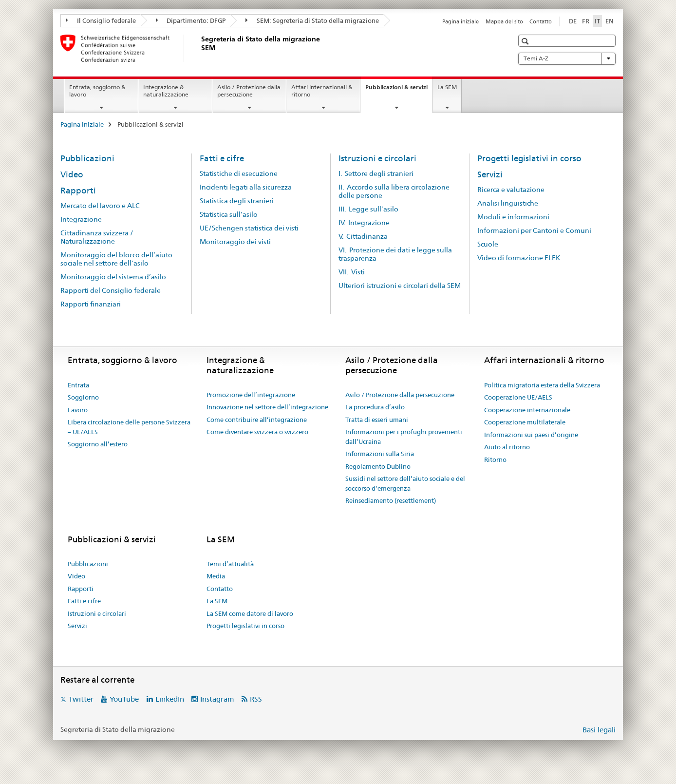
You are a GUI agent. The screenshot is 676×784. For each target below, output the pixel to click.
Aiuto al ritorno (507, 447)
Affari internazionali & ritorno (322, 91)
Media (216, 576)
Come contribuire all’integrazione (257, 420)
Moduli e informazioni (513, 217)
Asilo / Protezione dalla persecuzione (249, 91)
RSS (256, 699)
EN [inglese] (610, 21)
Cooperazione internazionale (527, 410)
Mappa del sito (504, 21)
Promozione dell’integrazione (251, 395)
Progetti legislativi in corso (529, 158)
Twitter (81, 699)
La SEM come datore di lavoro (250, 613)
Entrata (78, 385)
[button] (526, 41)
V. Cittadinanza (363, 236)
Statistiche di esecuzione (239, 173)
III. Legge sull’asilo (368, 209)
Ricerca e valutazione (511, 190)
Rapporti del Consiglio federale (111, 290)
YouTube (124, 699)
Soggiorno (83, 397)
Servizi (490, 174)
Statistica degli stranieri (237, 201)
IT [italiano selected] (597, 21)
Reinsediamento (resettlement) (391, 500)
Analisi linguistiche (508, 203)
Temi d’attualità (230, 564)
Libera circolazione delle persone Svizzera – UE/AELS (129, 427)
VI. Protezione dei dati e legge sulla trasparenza (395, 254)
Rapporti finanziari (91, 304)
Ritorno (495, 459)
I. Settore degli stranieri (376, 173)
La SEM (447, 87)
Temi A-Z (567, 58)
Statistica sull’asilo (229, 214)
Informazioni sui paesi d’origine (531, 435)
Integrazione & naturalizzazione (166, 91)
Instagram (217, 699)
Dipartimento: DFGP (191, 20)
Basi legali (599, 730)
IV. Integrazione (364, 223)
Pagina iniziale (460, 21)
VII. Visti (352, 272)
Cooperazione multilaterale (525, 422)
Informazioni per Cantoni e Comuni (534, 230)
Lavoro (78, 410)
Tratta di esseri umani (377, 420)
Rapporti (78, 191)
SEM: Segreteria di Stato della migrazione (312, 20)
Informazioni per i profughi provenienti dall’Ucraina (404, 437)
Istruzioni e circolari (377, 158)
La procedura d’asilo (375, 407)
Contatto (541, 21)
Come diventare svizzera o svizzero (257, 432)
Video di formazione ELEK (519, 258)
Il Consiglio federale (101, 20)
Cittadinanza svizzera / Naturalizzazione (97, 237)
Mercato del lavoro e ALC (100, 206)
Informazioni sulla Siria (380, 454)
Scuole (488, 244)
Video (72, 174)
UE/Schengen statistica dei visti (249, 228)
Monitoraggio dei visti (235, 242)
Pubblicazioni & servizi (399, 90)
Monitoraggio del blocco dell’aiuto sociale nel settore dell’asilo (116, 259)
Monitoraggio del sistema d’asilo (113, 277)
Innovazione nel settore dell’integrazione (267, 407)
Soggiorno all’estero (98, 444)
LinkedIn (170, 699)
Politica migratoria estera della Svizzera (542, 385)
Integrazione (81, 219)
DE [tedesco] (573, 21)
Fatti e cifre (222, 158)
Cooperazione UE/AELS (518, 397)
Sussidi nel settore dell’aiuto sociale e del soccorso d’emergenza (405, 483)
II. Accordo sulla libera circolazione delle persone (394, 191)
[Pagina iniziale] (199, 48)
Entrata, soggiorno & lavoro (97, 91)
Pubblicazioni (87, 158)
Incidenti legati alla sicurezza (246, 187)
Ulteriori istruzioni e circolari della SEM (400, 286)
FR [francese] (586, 21)
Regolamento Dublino (378, 466)
